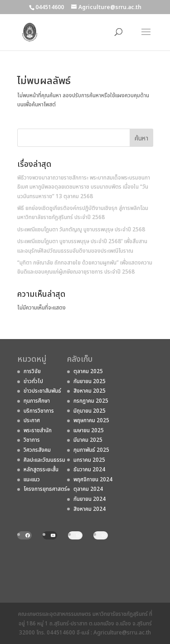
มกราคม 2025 (89, 460)
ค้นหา (141, 138)
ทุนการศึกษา (37, 401)
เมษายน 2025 (89, 430)
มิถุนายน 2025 (90, 411)
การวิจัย (32, 371)
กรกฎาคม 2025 (91, 401)
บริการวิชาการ (39, 411)
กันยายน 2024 (90, 499)
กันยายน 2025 (90, 381)
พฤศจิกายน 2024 (93, 479)
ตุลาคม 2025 (88, 371)
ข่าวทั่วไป (33, 381)
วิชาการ (32, 440)
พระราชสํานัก (38, 430)
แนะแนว (32, 479)
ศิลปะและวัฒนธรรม (44, 460)
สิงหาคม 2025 (90, 391)
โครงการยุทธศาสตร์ (45, 489)
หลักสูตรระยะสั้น (41, 469)
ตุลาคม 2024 (88, 489)
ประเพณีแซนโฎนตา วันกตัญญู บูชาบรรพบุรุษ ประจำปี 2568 (81, 230)
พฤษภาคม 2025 (91, 420)
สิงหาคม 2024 (90, 509)
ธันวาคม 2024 (89, 469)
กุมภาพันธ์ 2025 (91, 450)
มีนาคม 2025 (88, 440)
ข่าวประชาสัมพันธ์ (42, 391)
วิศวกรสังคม (37, 450)
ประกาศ (32, 420)
